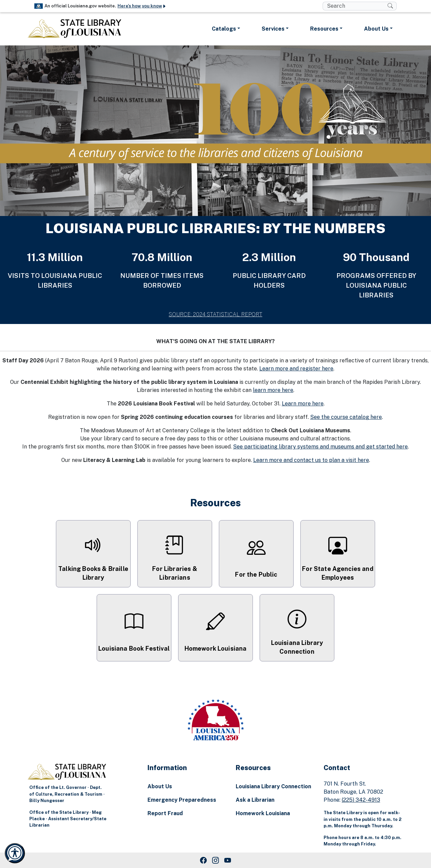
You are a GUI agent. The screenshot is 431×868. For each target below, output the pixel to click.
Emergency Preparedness (182, 800)
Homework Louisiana (263, 813)
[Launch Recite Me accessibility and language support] (15, 853)
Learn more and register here (296, 369)
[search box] (355, 6)
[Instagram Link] (215, 860)
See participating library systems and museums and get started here (320, 447)
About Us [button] (376, 29)
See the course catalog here (346, 417)
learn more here (273, 390)
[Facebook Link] (203, 860)
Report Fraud (165, 813)
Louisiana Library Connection (273, 786)
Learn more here (303, 404)
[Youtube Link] (228, 860)
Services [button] (273, 29)
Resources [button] (324, 29)
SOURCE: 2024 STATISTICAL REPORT (215, 314)
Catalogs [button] (224, 29)
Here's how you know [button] (142, 6)
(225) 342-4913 (361, 800)
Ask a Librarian (255, 800)
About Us (160, 786)
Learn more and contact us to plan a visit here (311, 460)
